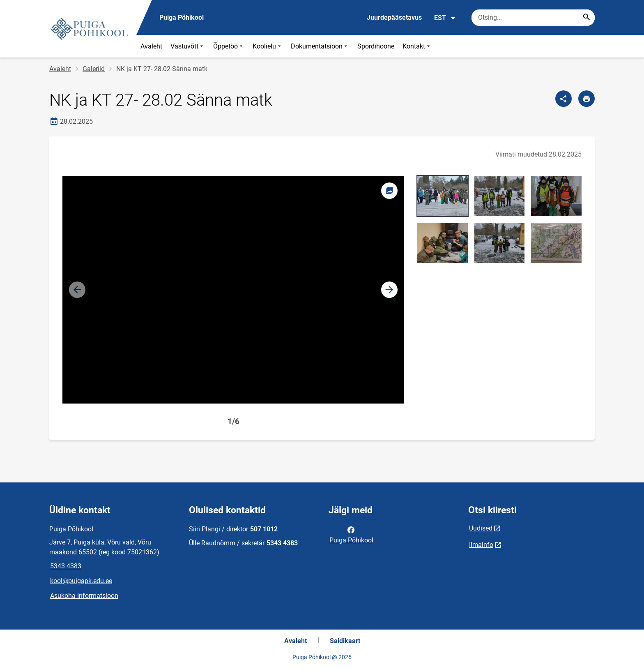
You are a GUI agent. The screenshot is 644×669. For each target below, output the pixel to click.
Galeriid (94, 69)
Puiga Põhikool (351, 534)
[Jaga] (563, 99)
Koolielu (268, 46)
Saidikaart (345, 641)
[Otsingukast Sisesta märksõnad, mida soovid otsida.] (533, 18)
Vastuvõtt (188, 46)
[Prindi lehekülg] (586, 99)
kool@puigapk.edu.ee (81, 581)
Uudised (481, 528)
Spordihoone (376, 46)
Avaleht (151, 46)
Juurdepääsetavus (394, 17)
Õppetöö (229, 46)
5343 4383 (66, 566)
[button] (389, 290)
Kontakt (417, 46)
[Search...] (586, 18)
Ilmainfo (481, 545)
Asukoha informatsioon (84, 596)
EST (445, 18)
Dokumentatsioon (320, 46)
